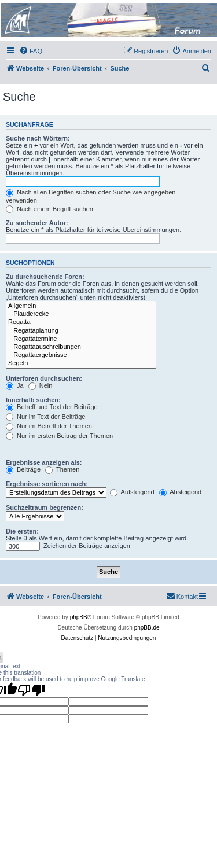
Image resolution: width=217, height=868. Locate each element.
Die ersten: (22, 531)
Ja (15, 385)
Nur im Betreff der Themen (49, 426)
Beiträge (23, 469)
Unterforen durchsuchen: (44, 378)
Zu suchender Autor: (37, 223)
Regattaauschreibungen (81, 347)
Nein (41, 385)
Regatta (81, 322)
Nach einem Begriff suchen (49, 209)
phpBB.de (147, 628)
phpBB (79, 617)
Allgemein (81, 306)
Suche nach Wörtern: (38, 138)
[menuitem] (31, 51)
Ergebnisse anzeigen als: (44, 462)
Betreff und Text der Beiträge (52, 407)
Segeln (81, 363)
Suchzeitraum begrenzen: (45, 507)
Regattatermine (81, 339)
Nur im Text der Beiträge (45, 417)
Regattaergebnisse (81, 355)
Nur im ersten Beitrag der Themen (59, 436)
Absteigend (181, 492)
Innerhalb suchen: (33, 400)
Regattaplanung (81, 331)
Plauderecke (81, 314)
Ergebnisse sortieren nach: (47, 484)
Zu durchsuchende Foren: (45, 277)
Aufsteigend (132, 492)
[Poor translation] (31, 690)
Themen (62, 469)
